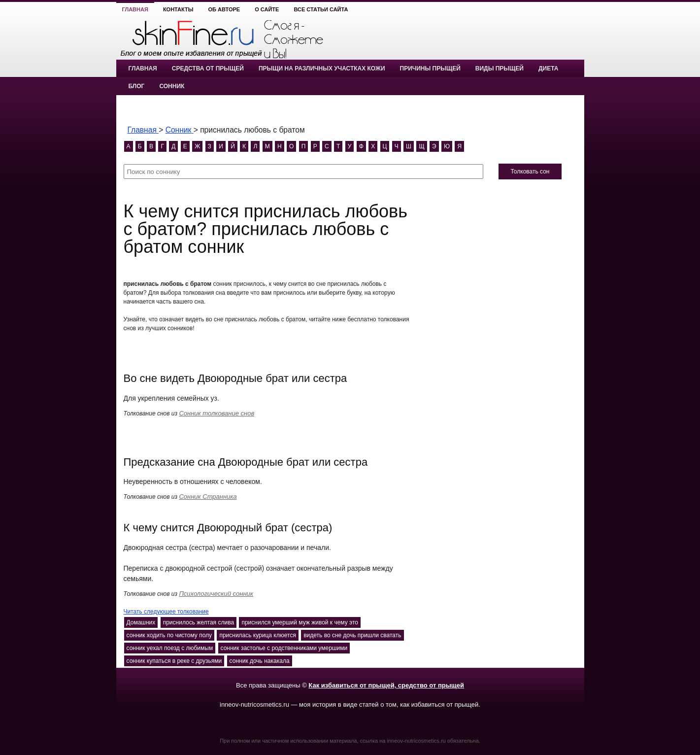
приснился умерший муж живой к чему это (300, 622)
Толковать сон (530, 172)
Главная (135, 9)
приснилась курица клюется (258, 635)
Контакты (178, 9)
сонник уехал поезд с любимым (170, 648)
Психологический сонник (216, 594)
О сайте (267, 9)
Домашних (141, 622)
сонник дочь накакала (260, 661)
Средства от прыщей (208, 69)
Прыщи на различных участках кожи (322, 69)
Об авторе (224, 9)
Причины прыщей (430, 69)
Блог (137, 86)
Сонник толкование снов (217, 413)
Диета (548, 69)
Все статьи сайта (321, 9)
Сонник (172, 86)
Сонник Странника (208, 497)
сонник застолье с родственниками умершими (284, 648)
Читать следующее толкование (166, 612)
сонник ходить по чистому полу (169, 635)
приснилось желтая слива (199, 622)
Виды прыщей (500, 69)
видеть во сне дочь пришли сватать (352, 635)
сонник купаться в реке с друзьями (174, 661)
